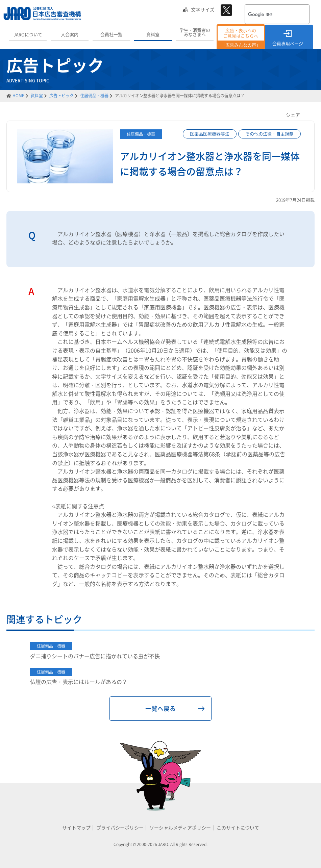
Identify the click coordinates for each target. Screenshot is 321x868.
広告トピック (61, 96)
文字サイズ (203, 9)
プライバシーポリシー (120, 827)
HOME (18, 96)
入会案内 (70, 34)
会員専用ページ (288, 43)
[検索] (268, 15)
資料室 (153, 34)
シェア (293, 115)
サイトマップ (76, 827)
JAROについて (28, 34)
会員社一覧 (111, 34)
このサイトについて (238, 827)
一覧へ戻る (160, 708)
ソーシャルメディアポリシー (180, 827)
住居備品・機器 (94, 96)
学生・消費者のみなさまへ (195, 32)
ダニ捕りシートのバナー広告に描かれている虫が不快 (95, 656)
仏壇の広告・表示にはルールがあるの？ (79, 682)
